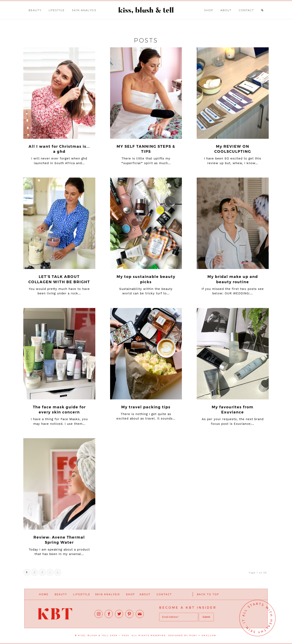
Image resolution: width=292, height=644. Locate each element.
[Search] (262, 10)
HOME (44, 594)
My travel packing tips (146, 407)
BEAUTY (61, 594)
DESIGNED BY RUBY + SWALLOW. (193, 635)
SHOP (130, 594)
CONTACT (164, 594)
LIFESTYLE (82, 594)
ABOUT (145, 594)
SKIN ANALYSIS (107, 594)
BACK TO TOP (208, 594)
